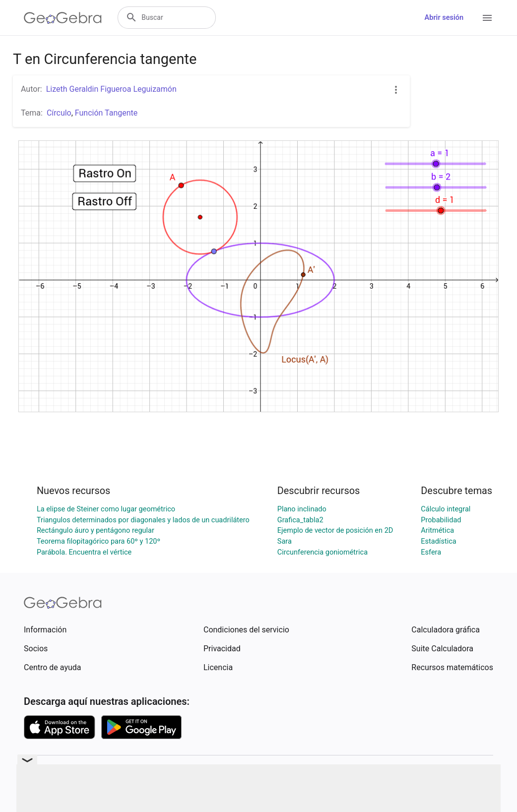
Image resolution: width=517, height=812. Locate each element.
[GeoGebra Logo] (63, 18)
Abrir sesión (444, 18)
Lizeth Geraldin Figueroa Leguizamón (111, 89)
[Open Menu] (487, 18)
